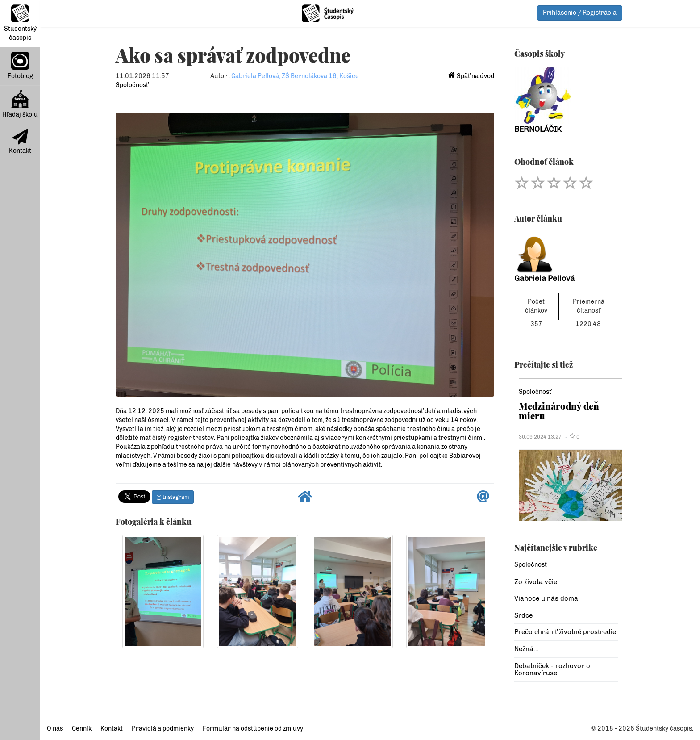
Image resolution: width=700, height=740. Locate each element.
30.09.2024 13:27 (540, 437)
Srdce (523, 615)
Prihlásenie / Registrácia (580, 13)
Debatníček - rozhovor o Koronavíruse (552, 670)
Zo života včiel (537, 582)
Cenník (82, 729)
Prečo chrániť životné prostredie (565, 632)
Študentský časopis (20, 23)
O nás (55, 729)
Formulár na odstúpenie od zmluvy (253, 729)
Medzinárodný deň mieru (559, 411)
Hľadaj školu (20, 104)
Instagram (173, 497)
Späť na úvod (471, 76)
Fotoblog (20, 66)
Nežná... (527, 649)
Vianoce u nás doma (546, 598)
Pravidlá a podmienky (163, 729)
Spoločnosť (132, 85)
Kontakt (20, 142)
